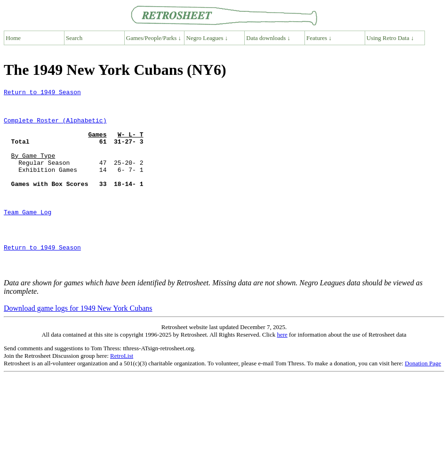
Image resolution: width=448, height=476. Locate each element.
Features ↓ (319, 38)
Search (74, 38)
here (282, 371)
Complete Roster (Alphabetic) (55, 127)
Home (13, 38)
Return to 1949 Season (42, 93)
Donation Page (423, 400)
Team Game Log (28, 237)
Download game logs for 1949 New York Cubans (78, 345)
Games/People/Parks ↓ (154, 38)
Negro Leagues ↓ (207, 38)
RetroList (122, 392)
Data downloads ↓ (268, 38)
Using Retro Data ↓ (390, 38)
